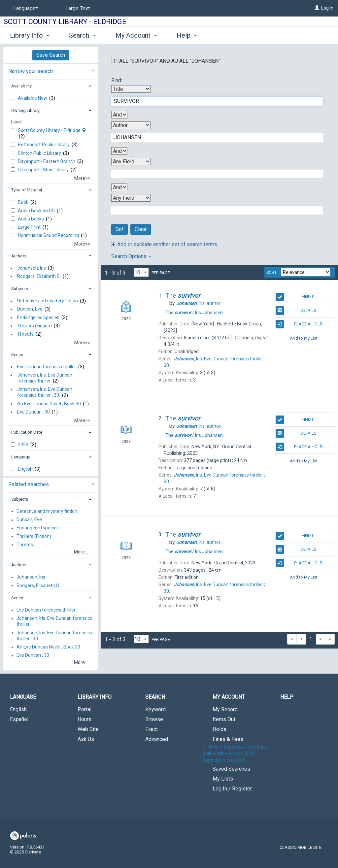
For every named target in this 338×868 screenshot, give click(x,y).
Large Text (78, 8)
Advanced (157, 739)
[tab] (51, 70)
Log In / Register (232, 789)
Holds (220, 729)
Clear (141, 229)
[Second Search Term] (214, 138)
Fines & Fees (228, 739)
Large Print (30, 227)
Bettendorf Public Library (44, 145)
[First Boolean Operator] (119, 115)
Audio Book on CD (37, 211)
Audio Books (31, 219)
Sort (271, 273)
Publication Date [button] (27, 432)
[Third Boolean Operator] (119, 187)
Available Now (33, 98)
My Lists (223, 779)
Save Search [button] (51, 55)
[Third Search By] (131, 162)
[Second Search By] (131, 125)
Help (287, 697)
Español (19, 719)
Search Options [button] (131, 256)
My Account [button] (136, 35)
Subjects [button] (20, 289)
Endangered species (38, 317)
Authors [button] (19, 256)
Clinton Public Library (40, 153)
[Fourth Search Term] (214, 210)
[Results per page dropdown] (141, 272)
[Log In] (317, 8)
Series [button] (17, 355)
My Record (225, 709)
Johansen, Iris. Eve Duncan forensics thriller (45, 378)
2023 (24, 445)
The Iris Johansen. (195, 313)
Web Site (88, 729)
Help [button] (187, 35)
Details (296, 311)
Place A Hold (299, 324)
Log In (327, 8)
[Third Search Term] (214, 174)
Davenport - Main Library (44, 170)
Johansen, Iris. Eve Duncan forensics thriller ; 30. (45, 392)
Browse (154, 719)
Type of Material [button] (27, 190)
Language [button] (21, 457)
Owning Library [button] (25, 110)
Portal (84, 709)
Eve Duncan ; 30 (34, 412)
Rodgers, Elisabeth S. (39, 276)
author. (199, 303)
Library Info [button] (30, 35)
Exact (152, 729)
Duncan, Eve (30, 309)
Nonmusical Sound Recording (49, 235)
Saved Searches (231, 769)
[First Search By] (131, 89)
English (26, 469)
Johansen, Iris (32, 268)
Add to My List (304, 338)
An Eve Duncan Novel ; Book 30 (49, 404)
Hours (84, 719)
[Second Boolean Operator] (119, 151)
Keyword (155, 709)
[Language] (24, 9)
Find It (295, 297)
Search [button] (82, 35)
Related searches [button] (29, 484)
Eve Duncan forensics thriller (47, 367)
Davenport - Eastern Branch (47, 161)
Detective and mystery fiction (48, 301)
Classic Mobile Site (301, 847)
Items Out (224, 719)
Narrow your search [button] (31, 71)
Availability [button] (21, 86)
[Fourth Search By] (131, 198)
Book (24, 202)
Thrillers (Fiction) (34, 326)
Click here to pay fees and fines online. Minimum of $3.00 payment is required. (235, 753)
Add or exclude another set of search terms (164, 244)
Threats (25, 334)
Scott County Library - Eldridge (65, 22)
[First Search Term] (214, 101)
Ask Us (86, 739)
